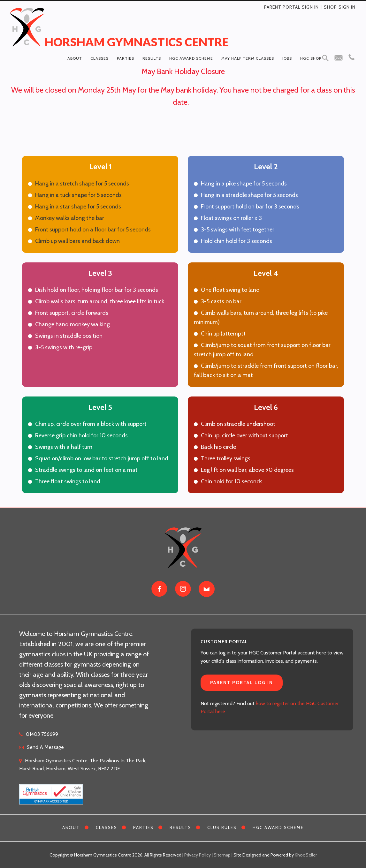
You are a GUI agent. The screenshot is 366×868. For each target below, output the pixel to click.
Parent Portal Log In (242, 683)
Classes (99, 58)
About (75, 58)
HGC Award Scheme (191, 58)
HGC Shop (311, 58)
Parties (126, 58)
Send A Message (45, 747)
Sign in (347, 7)
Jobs (287, 58)
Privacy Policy (198, 855)
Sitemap (222, 855)
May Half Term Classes (248, 58)
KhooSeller (306, 855)
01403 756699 (42, 734)
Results (152, 58)
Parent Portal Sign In (291, 7)
